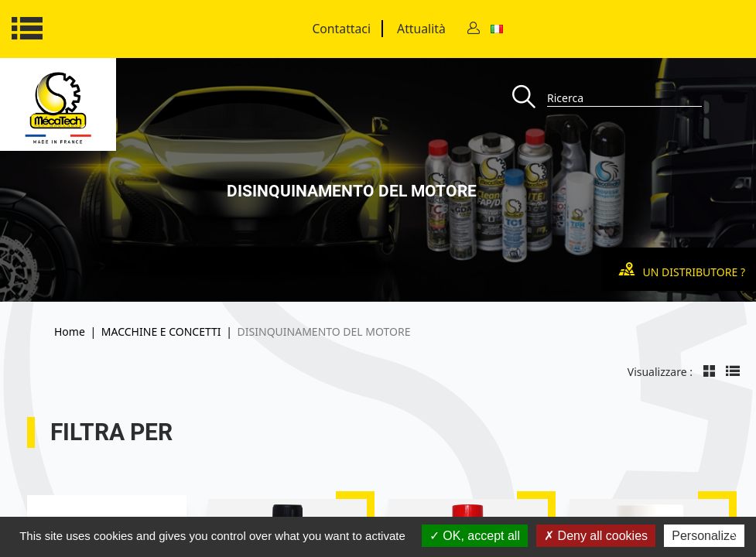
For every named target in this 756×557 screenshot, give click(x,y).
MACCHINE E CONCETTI (161, 331)
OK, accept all (475, 536)
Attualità (421, 29)
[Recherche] (530, 98)
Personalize (704, 536)
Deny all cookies (596, 536)
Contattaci (341, 29)
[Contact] (474, 29)
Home (70, 331)
